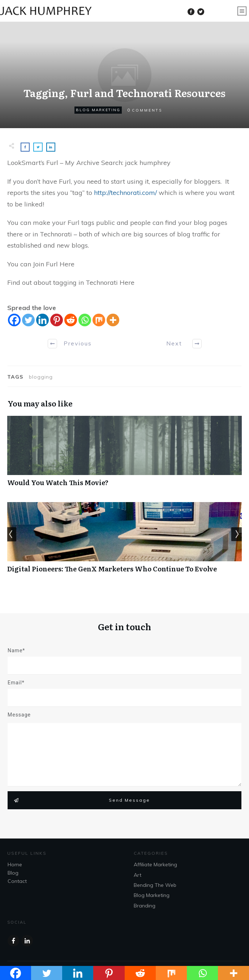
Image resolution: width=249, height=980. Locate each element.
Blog (13, 873)
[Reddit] (71, 320)
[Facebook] (14, 320)
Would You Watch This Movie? (124, 455)
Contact (17, 881)
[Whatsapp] (85, 320)
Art (138, 875)
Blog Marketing (98, 110)
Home (15, 864)
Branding (145, 906)
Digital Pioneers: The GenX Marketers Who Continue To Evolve (124, 541)
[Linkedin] (42, 320)
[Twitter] (28, 320)
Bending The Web (155, 885)
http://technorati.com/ (125, 193)
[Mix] (99, 320)
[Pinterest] (57, 320)
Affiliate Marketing (155, 864)
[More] (113, 320)
